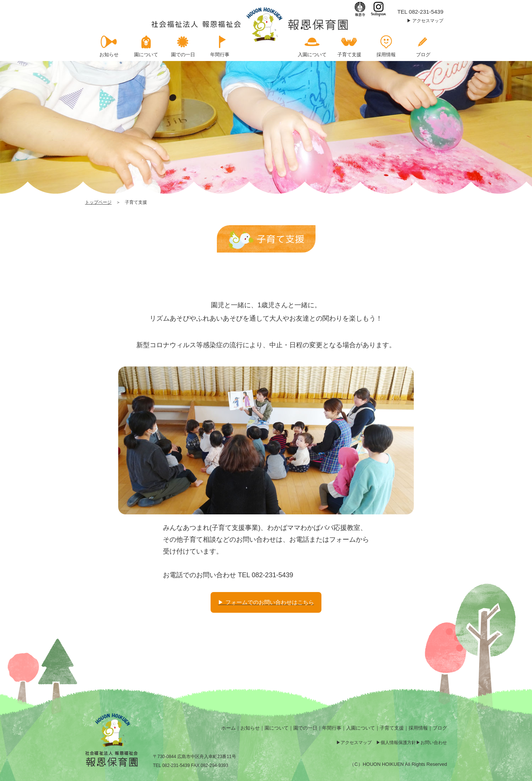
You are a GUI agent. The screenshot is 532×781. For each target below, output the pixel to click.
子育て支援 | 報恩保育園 (250, 25)
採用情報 (418, 728)
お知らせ (250, 728)
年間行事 (332, 728)
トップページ (98, 202)
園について (277, 728)
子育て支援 (392, 728)
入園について (361, 728)
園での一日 (305, 728)
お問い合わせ (434, 743)
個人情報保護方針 (398, 743)
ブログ (440, 728)
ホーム (229, 728)
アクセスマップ (428, 21)
